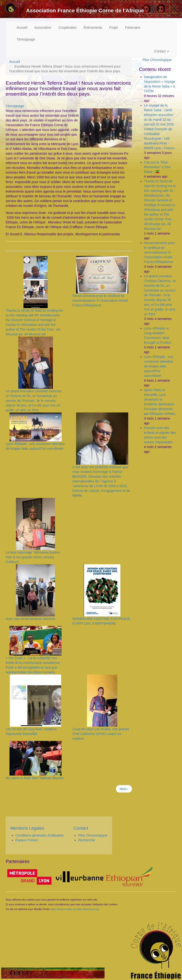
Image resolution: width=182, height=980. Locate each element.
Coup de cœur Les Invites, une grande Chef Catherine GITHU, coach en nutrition (101, 734)
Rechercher (87, 840)
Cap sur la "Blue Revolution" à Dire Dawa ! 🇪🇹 (157, 167)
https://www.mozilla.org (63, 909)
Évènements (93, 28)
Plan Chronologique (157, 60)
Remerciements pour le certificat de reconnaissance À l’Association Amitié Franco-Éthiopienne (100, 300)
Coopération (68, 28)
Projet (114, 28)
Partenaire (133, 28)
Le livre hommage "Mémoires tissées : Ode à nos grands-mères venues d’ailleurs (34, 557)
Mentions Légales (27, 828)
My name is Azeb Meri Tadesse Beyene (35, 778)
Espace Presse (27, 840)
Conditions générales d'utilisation (40, 835)
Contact (162, 51)
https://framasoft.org (88, 909)
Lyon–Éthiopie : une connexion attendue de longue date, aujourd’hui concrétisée (159, 366)
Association (43, 28)
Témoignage (26, 39)
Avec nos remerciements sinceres (31, 619)
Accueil (22, 28)
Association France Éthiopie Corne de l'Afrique (85, 11)
